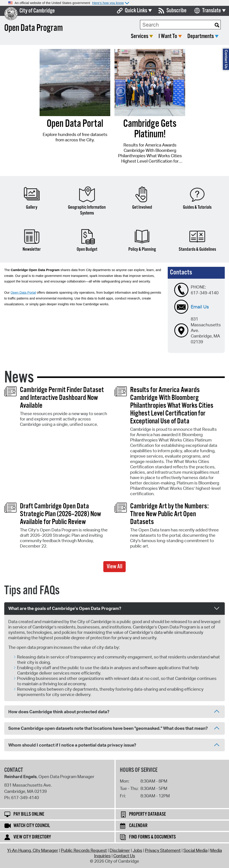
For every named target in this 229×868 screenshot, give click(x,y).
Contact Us (124, 856)
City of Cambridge (37, 11)
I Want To (168, 36)
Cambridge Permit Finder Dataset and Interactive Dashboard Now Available (62, 398)
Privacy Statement (163, 850)
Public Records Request (84, 850)
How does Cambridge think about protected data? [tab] (114, 712)
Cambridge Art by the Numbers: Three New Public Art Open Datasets (169, 514)
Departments (201, 36)
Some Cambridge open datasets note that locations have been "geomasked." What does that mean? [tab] (114, 729)
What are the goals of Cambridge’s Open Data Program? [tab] (114, 608)
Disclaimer (120, 850)
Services (140, 36)
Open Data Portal (23, 293)
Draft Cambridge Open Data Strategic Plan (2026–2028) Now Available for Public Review (60, 514)
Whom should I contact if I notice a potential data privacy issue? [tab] (114, 745)
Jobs (137, 850)
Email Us (200, 307)
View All (114, 567)
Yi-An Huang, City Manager (33, 850)
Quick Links (136, 11)
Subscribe (176, 11)
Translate (212, 11)
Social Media (195, 850)
